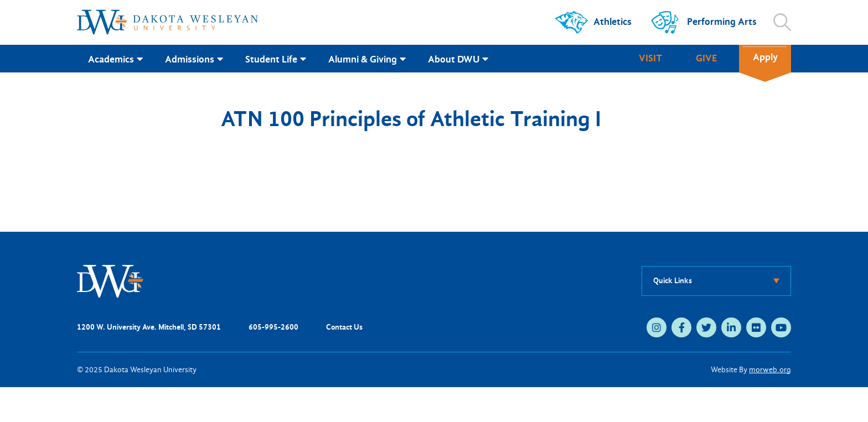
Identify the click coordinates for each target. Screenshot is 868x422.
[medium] (657, 327)
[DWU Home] (110, 280)
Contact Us (344, 327)
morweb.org (770, 370)
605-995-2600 (273, 327)
